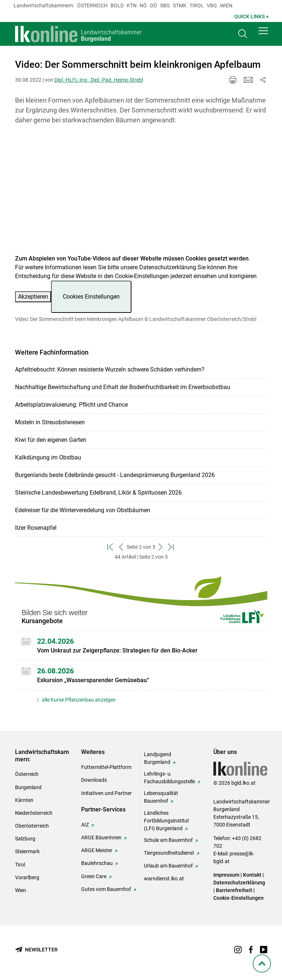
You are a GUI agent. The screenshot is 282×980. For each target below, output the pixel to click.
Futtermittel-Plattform (106, 767)
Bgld (117, 5)
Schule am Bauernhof (168, 840)
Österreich (92, 5)
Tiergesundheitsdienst (169, 853)
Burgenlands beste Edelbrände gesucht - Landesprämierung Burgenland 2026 (115, 475)
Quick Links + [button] (252, 16)
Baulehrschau (97, 863)
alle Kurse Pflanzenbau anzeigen (78, 700)
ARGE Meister (97, 850)
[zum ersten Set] (111, 547)
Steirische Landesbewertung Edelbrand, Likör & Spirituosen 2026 (98, 493)
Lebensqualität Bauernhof (161, 797)
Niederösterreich (34, 813)
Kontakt (252, 875)
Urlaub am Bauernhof (168, 866)
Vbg (212, 5)
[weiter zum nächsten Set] (161, 547)
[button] (263, 34)
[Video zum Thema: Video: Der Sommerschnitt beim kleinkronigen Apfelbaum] (141, 194)
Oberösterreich (32, 826)
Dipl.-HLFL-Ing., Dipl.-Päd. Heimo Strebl (99, 80)
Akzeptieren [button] (33, 297)
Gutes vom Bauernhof (106, 889)
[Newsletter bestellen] (36, 950)
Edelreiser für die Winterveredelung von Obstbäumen (83, 510)
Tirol (197, 5)
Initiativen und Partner (106, 793)
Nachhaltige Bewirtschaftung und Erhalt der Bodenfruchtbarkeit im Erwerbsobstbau (123, 387)
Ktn (132, 5)
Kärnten (24, 800)
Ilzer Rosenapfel (36, 528)
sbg (165, 5)
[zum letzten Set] (171, 547)
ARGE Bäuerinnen (101, 837)
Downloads (94, 780)
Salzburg (25, 839)
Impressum (226, 875)
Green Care (94, 876)
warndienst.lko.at (164, 879)
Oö (153, 5)
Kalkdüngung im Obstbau (48, 457)
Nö (143, 5)
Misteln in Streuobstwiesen (50, 422)
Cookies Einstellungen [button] (91, 297)
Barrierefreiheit (234, 890)
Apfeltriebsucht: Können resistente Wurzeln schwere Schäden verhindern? (110, 369)
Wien (226, 5)
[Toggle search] (243, 35)
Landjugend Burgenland (158, 758)
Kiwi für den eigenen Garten (51, 440)
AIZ (85, 825)
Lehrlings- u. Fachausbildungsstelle (169, 778)
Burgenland (28, 787)
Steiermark (27, 851)
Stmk (180, 5)
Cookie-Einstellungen (238, 898)
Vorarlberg (27, 877)
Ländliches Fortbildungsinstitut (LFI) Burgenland (167, 821)
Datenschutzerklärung (168, 267)
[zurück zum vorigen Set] (121, 547)
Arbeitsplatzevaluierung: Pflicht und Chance (71, 405)
